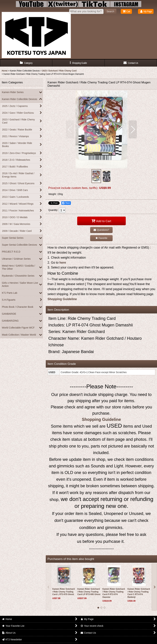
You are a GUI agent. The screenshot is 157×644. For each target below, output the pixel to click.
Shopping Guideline (62, 299)
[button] (78, 63)
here (63, 263)
